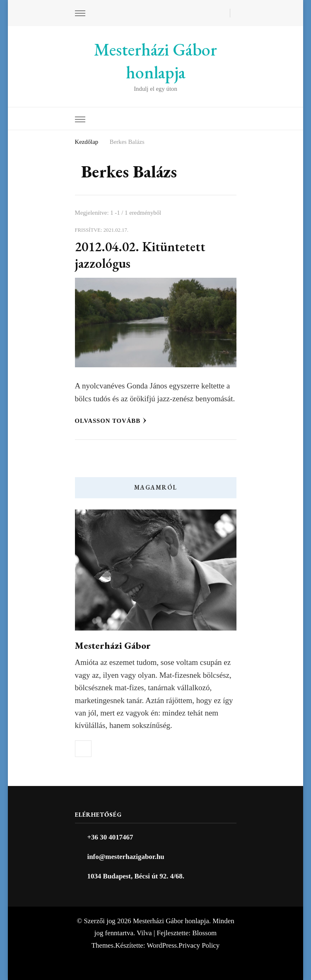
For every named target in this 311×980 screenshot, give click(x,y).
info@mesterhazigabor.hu (126, 857)
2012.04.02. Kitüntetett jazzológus (140, 255)
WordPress (162, 945)
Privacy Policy (199, 945)
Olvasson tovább (111, 421)
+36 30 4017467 (110, 837)
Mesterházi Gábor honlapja (155, 61)
